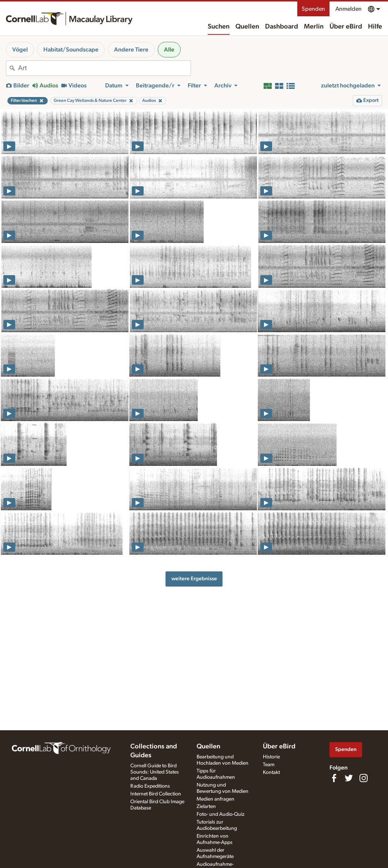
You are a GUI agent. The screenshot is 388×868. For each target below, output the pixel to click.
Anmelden (349, 9)
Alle (169, 50)
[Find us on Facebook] (334, 778)
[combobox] (104, 68)
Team (269, 765)
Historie (271, 757)
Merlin (314, 27)
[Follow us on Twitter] (349, 778)
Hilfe (375, 27)
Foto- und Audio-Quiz (220, 814)
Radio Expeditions (150, 786)
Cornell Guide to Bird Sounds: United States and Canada (155, 772)
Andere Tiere (131, 50)
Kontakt (271, 772)
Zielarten (206, 807)
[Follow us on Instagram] (364, 778)
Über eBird (346, 27)
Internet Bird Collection (156, 794)
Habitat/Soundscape (71, 50)
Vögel (20, 50)
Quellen (247, 27)
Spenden (313, 9)
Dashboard (282, 27)
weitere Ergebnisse (194, 579)
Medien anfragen (215, 799)
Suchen (219, 27)
